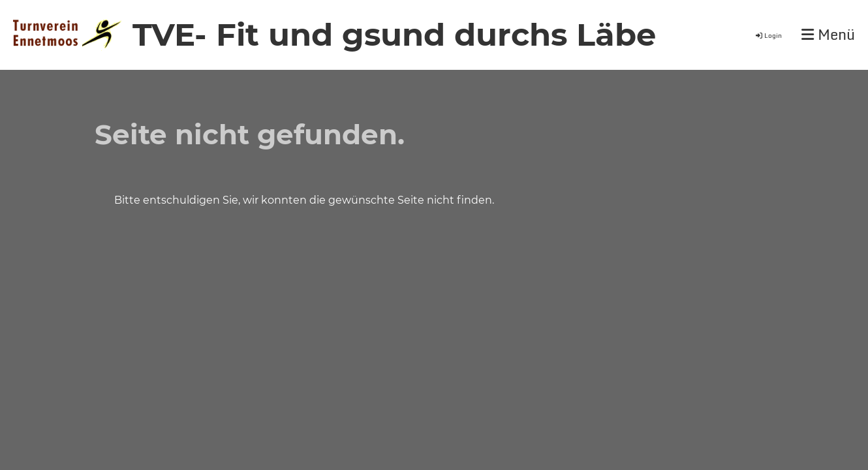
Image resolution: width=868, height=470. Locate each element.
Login (768, 35)
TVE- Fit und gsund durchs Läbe (394, 35)
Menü (828, 35)
